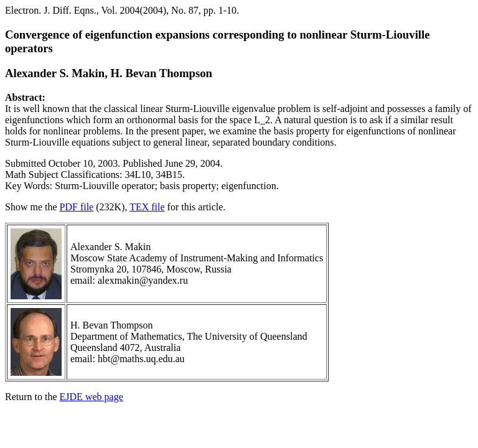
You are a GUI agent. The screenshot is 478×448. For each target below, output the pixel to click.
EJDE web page (91, 397)
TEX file (147, 207)
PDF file (77, 207)
